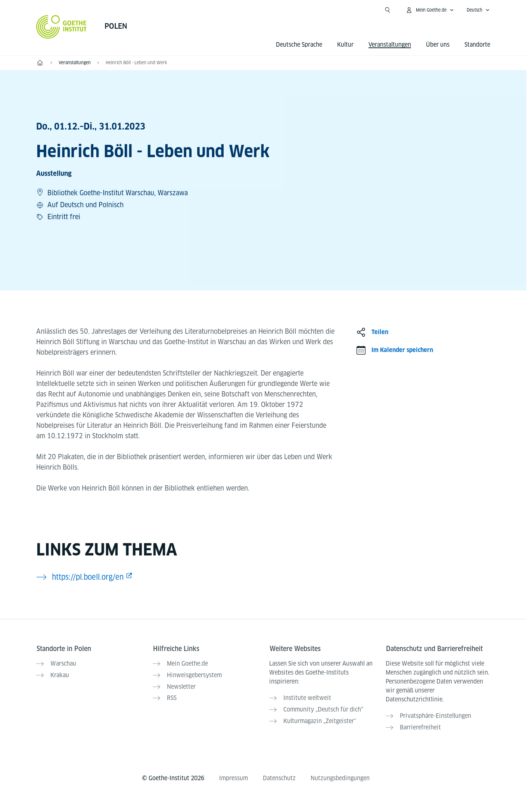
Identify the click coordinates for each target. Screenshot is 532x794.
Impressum (234, 776)
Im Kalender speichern (402, 350)
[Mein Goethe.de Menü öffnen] (430, 10)
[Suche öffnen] (388, 10)
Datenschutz (279, 776)
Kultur (345, 45)
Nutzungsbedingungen (340, 776)
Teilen (380, 332)
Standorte (477, 45)
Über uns (438, 45)
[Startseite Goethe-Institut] (61, 27)
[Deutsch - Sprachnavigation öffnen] (478, 10)
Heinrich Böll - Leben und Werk (136, 63)
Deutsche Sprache (299, 45)
